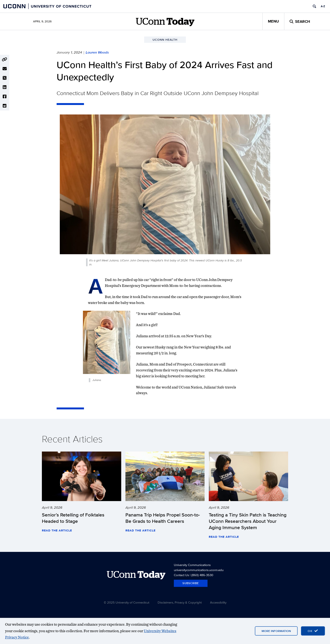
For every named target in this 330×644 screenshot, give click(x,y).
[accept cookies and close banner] (313, 631)
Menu (273, 21)
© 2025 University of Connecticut (126, 602)
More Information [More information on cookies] (276, 631)
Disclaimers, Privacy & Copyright (180, 602)
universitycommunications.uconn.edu (199, 570)
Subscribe (191, 583)
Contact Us (181, 575)
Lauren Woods (97, 52)
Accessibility (218, 602)
